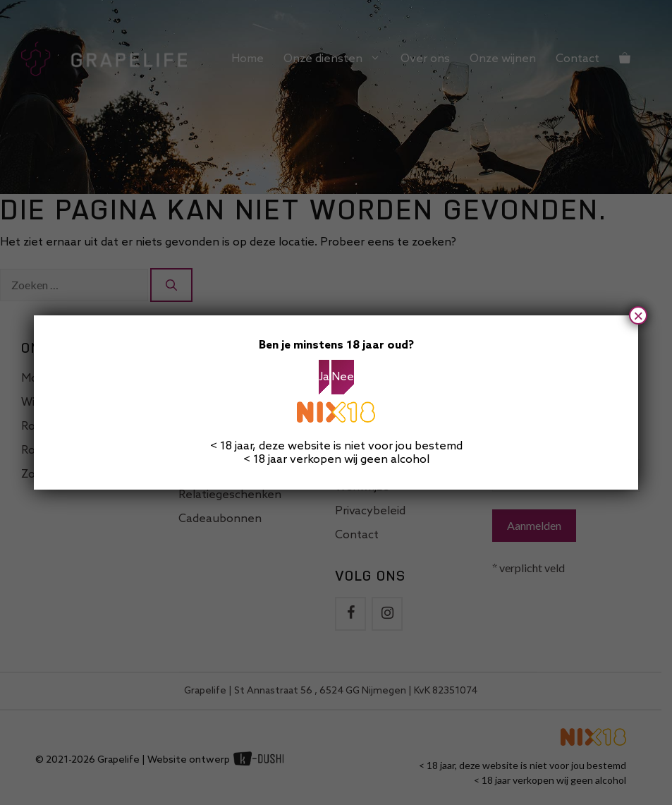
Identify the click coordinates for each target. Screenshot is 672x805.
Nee (343, 377)
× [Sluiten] (638, 315)
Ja (324, 377)
